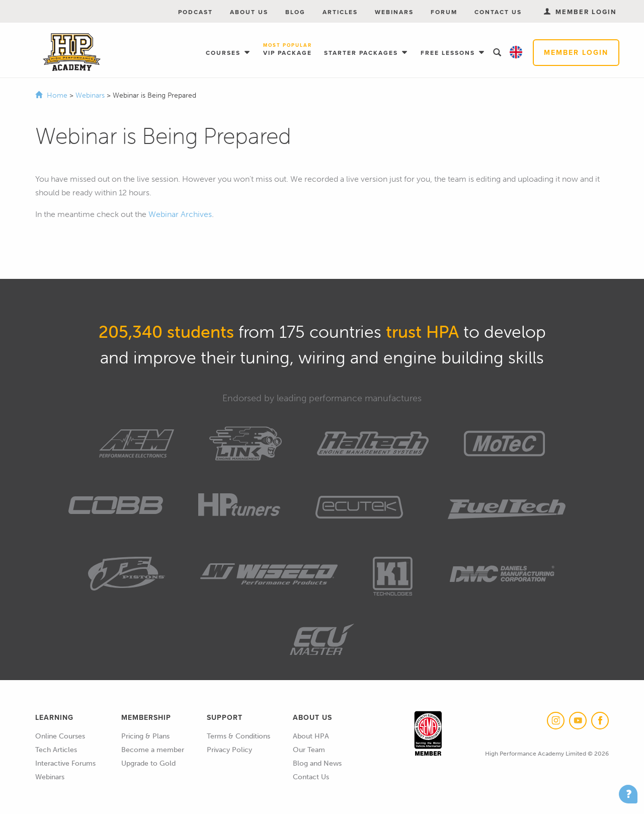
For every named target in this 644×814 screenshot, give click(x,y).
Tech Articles (56, 750)
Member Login (576, 53)
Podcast (195, 12)
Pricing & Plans (145, 736)
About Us (249, 12)
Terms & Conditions (238, 736)
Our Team (309, 750)
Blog (295, 12)
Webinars (394, 12)
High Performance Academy (72, 52)
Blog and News (317, 763)
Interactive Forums (65, 763)
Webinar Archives (180, 214)
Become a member (153, 750)
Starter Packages (362, 53)
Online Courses (60, 736)
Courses (224, 53)
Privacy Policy (229, 750)
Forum (444, 12)
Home (57, 95)
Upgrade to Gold (148, 763)
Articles (340, 12)
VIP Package (288, 50)
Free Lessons (449, 53)
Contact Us (498, 12)
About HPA (311, 736)
